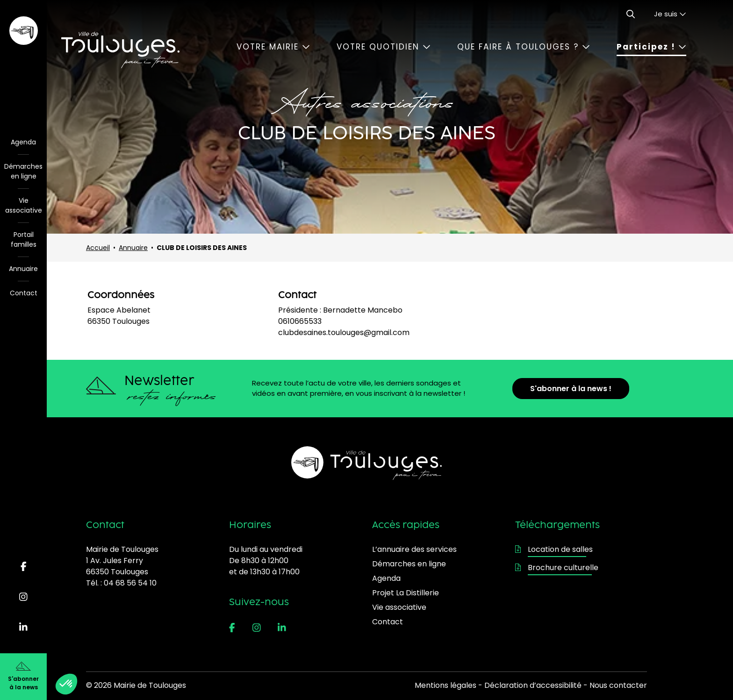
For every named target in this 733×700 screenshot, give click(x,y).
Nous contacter (618, 685)
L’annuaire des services (414, 549)
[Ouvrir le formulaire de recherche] (631, 14)
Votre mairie (273, 47)
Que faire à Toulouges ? (524, 47)
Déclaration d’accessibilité (533, 685)
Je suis (670, 14)
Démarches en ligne (23, 171)
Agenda (23, 142)
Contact (24, 293)
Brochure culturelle (557, 568)
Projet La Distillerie (406, 593)
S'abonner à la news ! (571, 389)
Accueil (98, 248)
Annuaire (23, 269)
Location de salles (554, 549)
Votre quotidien (384, 47)
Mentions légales (446, 685)
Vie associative (24, 205)
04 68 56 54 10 (130, 583)
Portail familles (24, 239)
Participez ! (651, 47)
